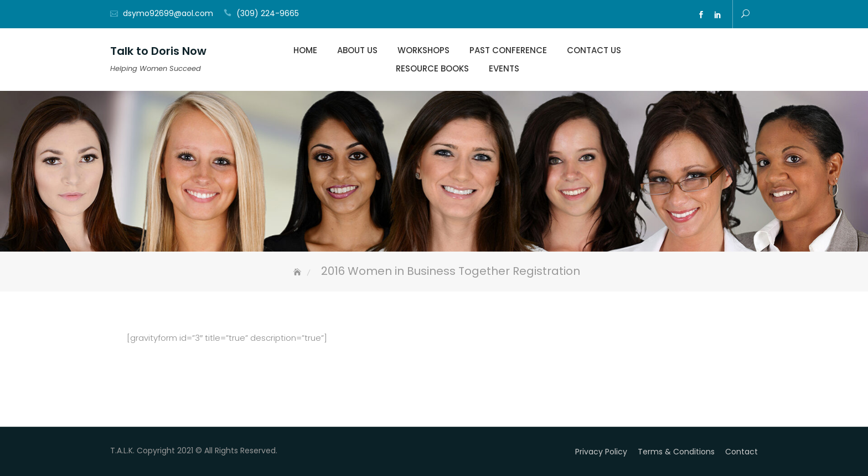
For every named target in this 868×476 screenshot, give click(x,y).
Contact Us (594, 50)
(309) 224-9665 (268, 13)
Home (305, 50)
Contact (742, 452)
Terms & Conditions (676, 452)
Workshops (423, 50)
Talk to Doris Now (158, 51)
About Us (357, 50)
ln (717, 15)
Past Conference (508, 50)
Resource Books (432, 68)
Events (504, 68)
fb (701, 15)
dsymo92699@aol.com (168, 13)
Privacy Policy (601, 452)
